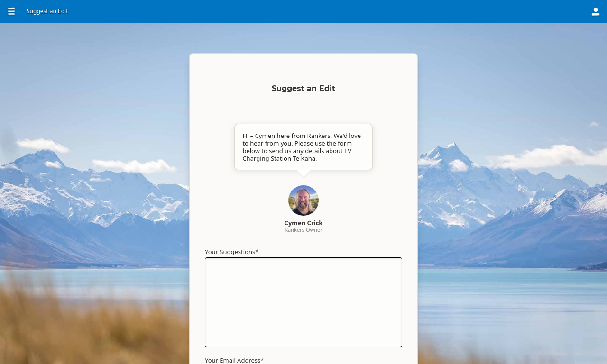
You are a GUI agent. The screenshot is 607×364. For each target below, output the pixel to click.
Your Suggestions (232, 252)
